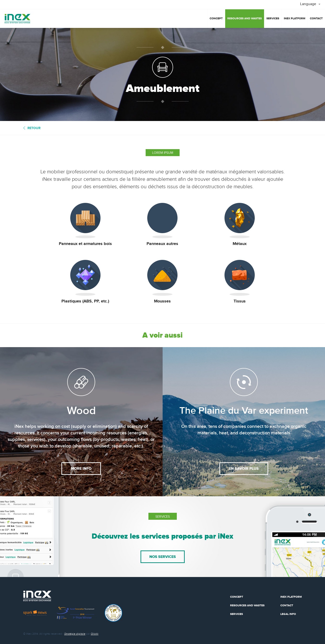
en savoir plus (244, 469)
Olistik (95, 634)
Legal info (288, 614)
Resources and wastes (245, 18)
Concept (216, 18)
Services (273, 18)
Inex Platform (291, 597)
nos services (163, 557)
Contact (316, 18)
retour (34, 128)
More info (81, 469)
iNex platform (295, 18)
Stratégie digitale (75, 634)
